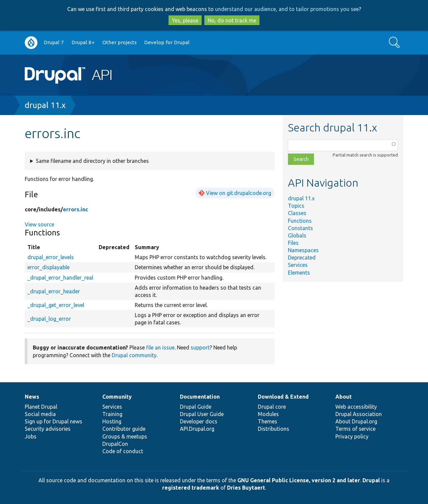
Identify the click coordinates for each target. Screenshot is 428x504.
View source (39, 224)
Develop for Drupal (167, 42)
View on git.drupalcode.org (239, 193)
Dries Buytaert (246, 488)
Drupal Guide (196, 407)
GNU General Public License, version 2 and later (299, 480)
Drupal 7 (54, 42)
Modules (268, 414)
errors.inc (75, 209)
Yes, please (185, 20)
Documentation (200, 397)
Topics (296, 206)
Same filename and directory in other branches (92, 161)
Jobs (31, 436)
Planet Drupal (41, 407)
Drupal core (272, 407)
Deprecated (302, 258)
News (32, 397)
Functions (300, 221)
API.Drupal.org (197, 429)
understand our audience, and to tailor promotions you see (287, 9)
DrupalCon (115, 444)
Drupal (371, 480)
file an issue (160, 347)
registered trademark (191, 488)
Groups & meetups (125, 436)
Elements (299, 273)
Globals (297, 235)
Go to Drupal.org (31, 43)
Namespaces (303, 250)
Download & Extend (283, 397)
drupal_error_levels (51, 257)
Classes (297, 213)
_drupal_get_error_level (56, 305)
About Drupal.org (356, 421)
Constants (300, 228)
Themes (267, 421)
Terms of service (355, 429)
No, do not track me (232, 20)
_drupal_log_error (49, 319)
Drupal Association (359, 414)
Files (293, 243)
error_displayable (48, 267)
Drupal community (134, 355)
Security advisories (48, 429)
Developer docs (199, 421)
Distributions (274, 429)
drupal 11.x (45, 105)
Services (298, 265)
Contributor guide (124, 429)
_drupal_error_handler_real (60, 278)
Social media (40, 414)
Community (117, 397)
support (200, 347)
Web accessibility (356, 407)
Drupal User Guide (202, 414)
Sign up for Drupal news (53, 421)
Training (112, 414)
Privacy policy (352, 436)
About (344, 397)
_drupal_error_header (54, 291)
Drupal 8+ (83, 42)
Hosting (112, 421)
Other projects (120, 42)
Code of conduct (123, 451)
